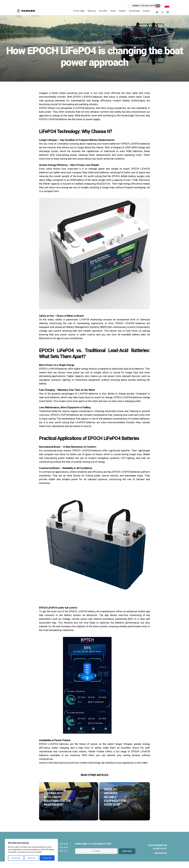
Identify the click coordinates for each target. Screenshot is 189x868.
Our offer (103, 12)
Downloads (134, 12)
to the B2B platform (134, 6)
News (113, 12)
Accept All (47, 858)
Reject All (32, 858)
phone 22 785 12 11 (60, 858)
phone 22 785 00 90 (60, 851)
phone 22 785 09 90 (60, 854)
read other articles (94, 778)
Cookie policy (160, 855)
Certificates (160, 860)
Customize (16, 858)
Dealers (122, 12)
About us (92, 12)
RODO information (158, 852)
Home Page (79, 12)
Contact (146, 12)
